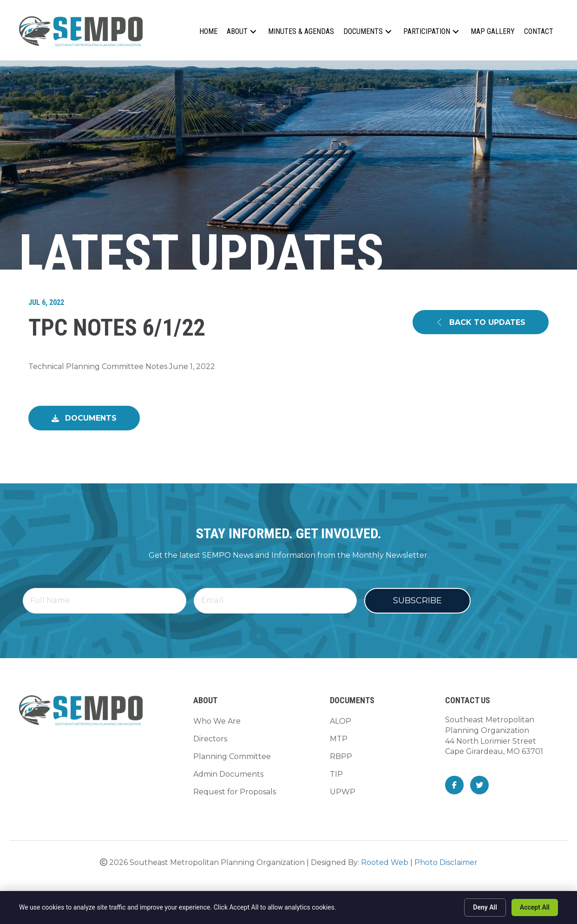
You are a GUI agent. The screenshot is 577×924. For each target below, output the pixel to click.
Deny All (485, 907)
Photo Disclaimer (446, 862)
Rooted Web (385, 862)
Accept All (535, 907)
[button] (253, 31)
